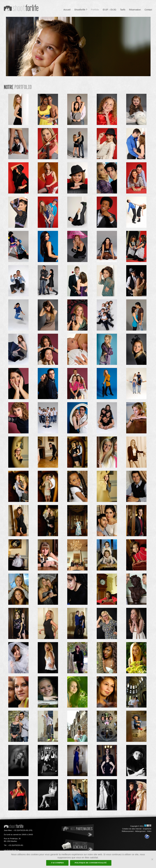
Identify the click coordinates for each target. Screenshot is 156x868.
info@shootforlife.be (12, 850)
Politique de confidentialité (91, 863)
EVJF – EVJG (110, 10)
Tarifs (123, 10)
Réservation (135, 10)
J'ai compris (57, 863)
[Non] (152, 859)
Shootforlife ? (81, 10)
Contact (148, 10)
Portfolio (95, 10)
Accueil (67, 10)
